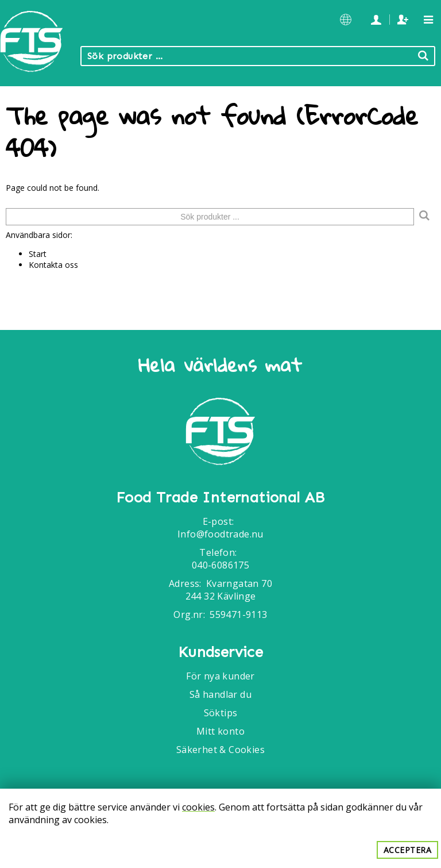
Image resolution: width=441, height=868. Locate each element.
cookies (198, 807)
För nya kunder (220, 676)
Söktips (221, 713)
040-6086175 (220, 565)
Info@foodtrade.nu (220, 534)
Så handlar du (220, 694)
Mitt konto (220, 731)
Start (38, 254)
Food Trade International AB (220, 498)
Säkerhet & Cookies (220, 750)
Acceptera (408, 850)
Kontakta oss (53, 265)
